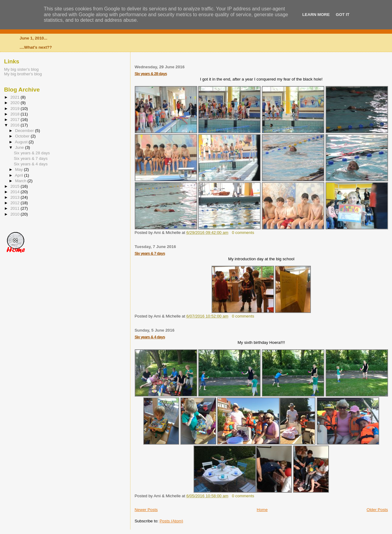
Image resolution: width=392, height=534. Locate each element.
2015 (15, 186)
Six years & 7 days (150, 253)
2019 (15, 109)
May (19, 169)
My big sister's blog (21, 69)
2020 (15, 103)
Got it (343, 15)
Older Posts (377, 510)
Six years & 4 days (150, 337)
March (21, 181)
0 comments (243, 233)
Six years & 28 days (151, 74)
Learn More (316, 15)
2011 (15, 208)
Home (262, 510)
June (20, 147)
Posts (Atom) (171, 521)
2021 (15, 97)
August (22, 142)
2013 (15, 197)
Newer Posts (146, 510)
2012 (15, 203)
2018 (15, 114)
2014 (15, 192)
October (23, 136)
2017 (15, 120)
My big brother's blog (23, 74)
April (19, 175)
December (25, 131)
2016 (15, 125)
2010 (15, 214)
